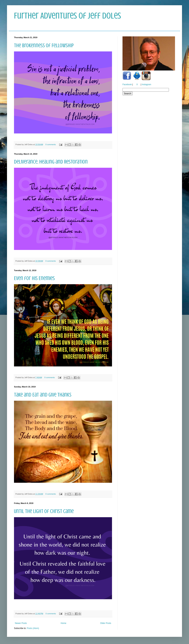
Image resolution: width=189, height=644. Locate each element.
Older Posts (106, 623)
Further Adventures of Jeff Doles (67, 16)
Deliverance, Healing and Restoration (51, 162)
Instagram (146, 84)
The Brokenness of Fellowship (44, 45)
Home (64, 623)
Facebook (127, 84)
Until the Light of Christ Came (44, 511)
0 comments (51, 144)
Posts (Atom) (33, 628)
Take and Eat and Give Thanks (43, 395)
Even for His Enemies (34, 278)
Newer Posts (21, 623)
